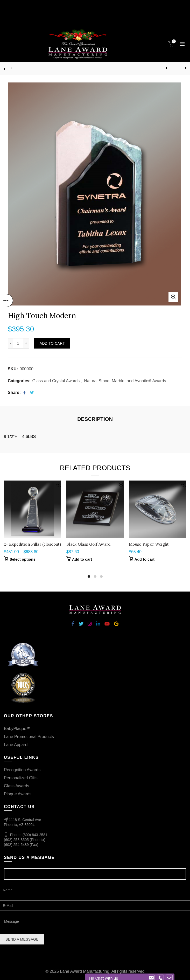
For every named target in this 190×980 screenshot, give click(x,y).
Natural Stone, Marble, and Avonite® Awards (125, 381)
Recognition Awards (22, 770)
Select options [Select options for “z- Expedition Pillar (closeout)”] (23, 559)
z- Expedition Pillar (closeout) (32, 544)
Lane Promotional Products (29, 737)
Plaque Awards (18, 794)
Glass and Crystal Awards (56, 381)
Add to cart (52, 343)
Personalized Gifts (21, 778)
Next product (182, 68)
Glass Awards (17, 786)
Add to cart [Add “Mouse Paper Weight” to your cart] (145, 559)
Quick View (57, 485)
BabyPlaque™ (17, 729)
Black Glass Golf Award (89, 544)
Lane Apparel (16, 745)
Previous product (169, 68)
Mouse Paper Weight (149, 544)
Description (95, 419)
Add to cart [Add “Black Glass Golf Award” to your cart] (82, 559)
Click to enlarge (173, 297)
